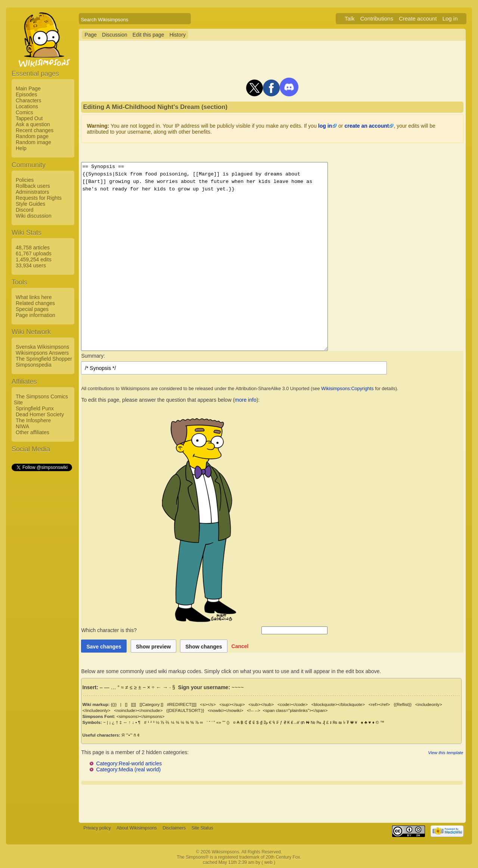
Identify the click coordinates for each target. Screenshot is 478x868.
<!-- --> (254, 710)
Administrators (32, 192)
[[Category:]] (152, 704)
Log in (450, 18)
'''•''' (129, 735)
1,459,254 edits (34, 259)
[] (126, 704)
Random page (32, 136)
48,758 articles (33, 248)
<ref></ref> (379, 704)
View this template (446, 752)
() (228, 722)
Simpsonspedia (34, 365)
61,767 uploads (34, 253)
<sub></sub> (261, 704)
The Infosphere (33, 420)
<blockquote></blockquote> (338, 704)
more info (245, 400)
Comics (24, 112)
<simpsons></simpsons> (141, 716)
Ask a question (33, 124)
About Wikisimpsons (137, 828)
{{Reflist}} (403, 704)
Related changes (35, 303)
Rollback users (33, 186)
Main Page (28, 88)
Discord (24, 210)
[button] (240, 646)
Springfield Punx (35, 408)
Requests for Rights (39, 198)
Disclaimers (174, 828)
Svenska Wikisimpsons (42, 347)
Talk (350, 18)
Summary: (93, 356)
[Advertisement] (41, 584)
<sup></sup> (232, 704)
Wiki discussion (34, 216)
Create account (418, 18)
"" (224, 722)
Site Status (202, 828)
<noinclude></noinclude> (138, 710)
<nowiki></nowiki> (225, 710)
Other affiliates (32, 432)
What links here (34, 297)
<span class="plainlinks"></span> (295, 710)
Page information (35, 315)
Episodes (27, 94)
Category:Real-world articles (129, 763)
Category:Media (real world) (128, 769)
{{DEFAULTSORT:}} (185, 710)
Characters (28, 100)
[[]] (134, 704)
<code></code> (293, 704)
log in (325, 126)
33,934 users (31, 265)
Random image (33, 142)
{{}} (114, 704)
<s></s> (208, 704)
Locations (27, 106)
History (178, 35)
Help (21, 148)
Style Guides (30, 204)
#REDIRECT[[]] (182, 704)
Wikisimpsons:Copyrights (347, 389)
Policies (25, 180)
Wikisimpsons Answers (42, 353)
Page (91, 35)
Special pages (32, 309)
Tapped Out (29, 118)
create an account (367, 126)
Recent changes (35, 130)
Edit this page (148, 35)
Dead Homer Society (40, 414)
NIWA (22, 426)
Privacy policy (97, 828)
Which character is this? (170, 630)
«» (219, 722)
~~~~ (238, 687)
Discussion (115, 35)
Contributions (377, 18)
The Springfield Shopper (44, 359)
